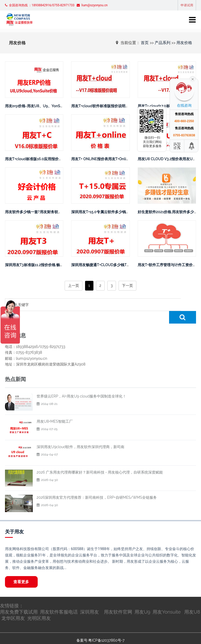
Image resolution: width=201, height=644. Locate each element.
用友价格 (184, 42)
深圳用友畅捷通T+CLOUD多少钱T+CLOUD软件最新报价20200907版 (127, 265)
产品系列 (163, 42)
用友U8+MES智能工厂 (55, 409)
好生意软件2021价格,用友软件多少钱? (169, 212)
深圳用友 (90, 600)
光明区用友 (39, 606)
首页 (145, 42)
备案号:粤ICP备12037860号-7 (100, 629)
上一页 (74, 286)
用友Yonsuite (167, 600)
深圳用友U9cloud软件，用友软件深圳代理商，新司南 (81, 434)
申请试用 (187, 5)
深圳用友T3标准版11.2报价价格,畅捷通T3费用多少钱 (47, 265)
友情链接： (12, 594)
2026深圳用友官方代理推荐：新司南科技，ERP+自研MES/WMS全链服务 (97, 485)
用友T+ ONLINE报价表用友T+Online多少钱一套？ (112, 159)
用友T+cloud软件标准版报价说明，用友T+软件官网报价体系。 (122, 106)
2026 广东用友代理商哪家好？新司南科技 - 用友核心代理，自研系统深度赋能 (100, 460)
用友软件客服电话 (59, 600)
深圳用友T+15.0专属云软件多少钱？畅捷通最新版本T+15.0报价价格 (126, 212)
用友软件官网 (118, 600)
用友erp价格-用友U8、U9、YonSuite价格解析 (43, 106)
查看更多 (22, 570)
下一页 (127, 286)
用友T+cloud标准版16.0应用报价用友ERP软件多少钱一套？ (54, 159)
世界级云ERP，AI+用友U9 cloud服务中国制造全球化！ (81, 384)
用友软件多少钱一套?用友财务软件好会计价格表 (44, 212)
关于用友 (14, 519)
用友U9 (142, 600)
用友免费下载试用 (19, 600)
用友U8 (192, 600)
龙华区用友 (13, 606)
